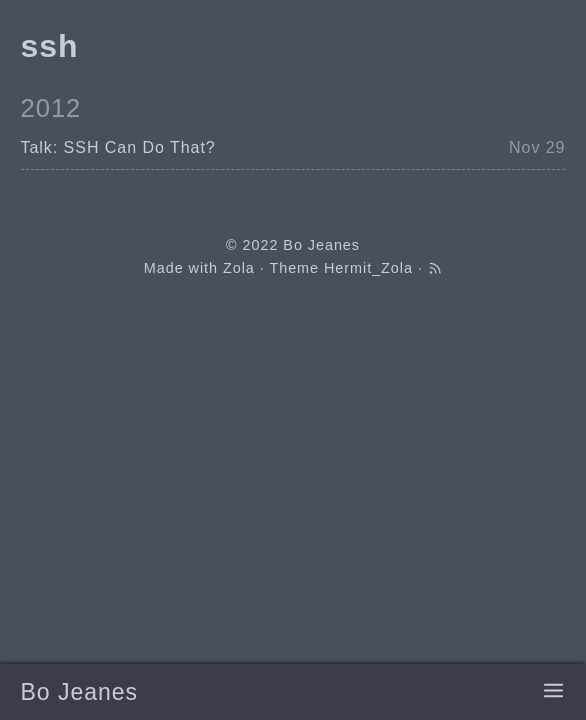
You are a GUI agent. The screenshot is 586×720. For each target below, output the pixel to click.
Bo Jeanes (79, 692)
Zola (239, 268)
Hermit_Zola (368, 268)
